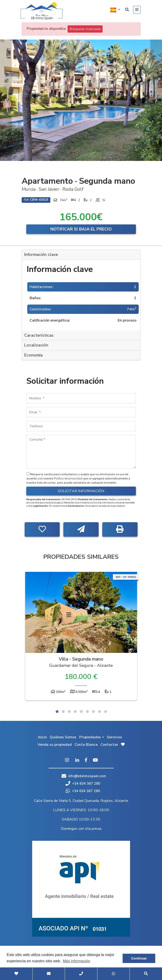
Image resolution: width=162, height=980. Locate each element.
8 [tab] (100, 712)
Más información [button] (76, 961)
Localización (36, 345)
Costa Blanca (86, 745)
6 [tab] (87, 712)
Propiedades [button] (90, 737)
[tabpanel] (81, 637)
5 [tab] (81, 712)
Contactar (109, 745)
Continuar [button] (139, 958)
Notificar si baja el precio (81, 229)
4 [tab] (75, 712)
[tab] (81, 255)
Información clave (41, 254)
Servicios (114, 737)
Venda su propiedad (55, 745)
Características (39, 335)
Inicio (42, 737)
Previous (6, 100)
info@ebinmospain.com (87, 776)
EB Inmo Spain (41, 10)
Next (156, 100)
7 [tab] (93, 712)
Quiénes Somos (63, 737)
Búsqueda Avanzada (85, 29)
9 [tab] (106, 712)
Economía (33, 355)
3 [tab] (69, 712)
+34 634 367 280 (83, 783)
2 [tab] (63, 712)
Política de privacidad (68, 478)
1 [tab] (57, 712)
